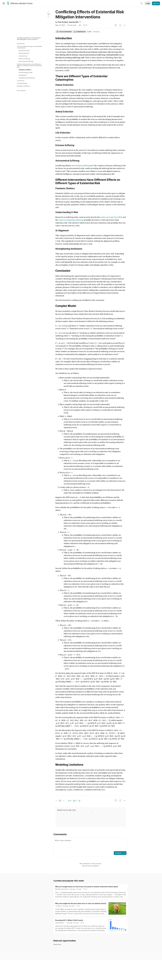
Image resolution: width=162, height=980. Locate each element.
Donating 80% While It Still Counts (69, 920)
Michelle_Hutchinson (62, 889)
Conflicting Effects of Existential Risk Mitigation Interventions (29, 39)
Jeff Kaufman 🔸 (60, 923)
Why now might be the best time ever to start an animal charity (81, 903)
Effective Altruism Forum (20, 4)
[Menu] (4, 3)
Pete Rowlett (63, 22)
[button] (70, 801)
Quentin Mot (74, 22)
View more (57, 944)
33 (85, 889)
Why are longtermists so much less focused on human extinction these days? (87, 887)
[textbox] (90, 844)
